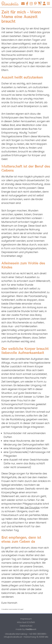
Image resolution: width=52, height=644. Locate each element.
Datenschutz (26, 626)
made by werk (26, 629)
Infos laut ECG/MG (26, 622)
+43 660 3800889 (37, 634)
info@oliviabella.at (13, 637)
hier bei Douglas (30, 507)
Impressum (26, 619)
